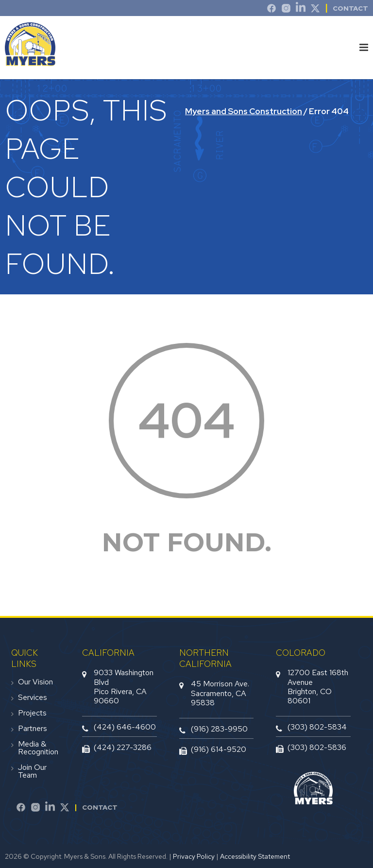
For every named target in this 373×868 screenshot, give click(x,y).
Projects (32, 713)
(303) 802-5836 (317, 747)
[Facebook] (21, 809)
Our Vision (35, 682)
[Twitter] (315, 10)
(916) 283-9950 (219, 729)
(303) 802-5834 (317, 727)
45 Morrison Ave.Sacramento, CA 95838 (220, 693)
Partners (33, 729)
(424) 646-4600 (125, 727)
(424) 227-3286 (123, 747)
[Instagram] (286, 10)
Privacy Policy (194, 856)
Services (33, 698)
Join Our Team (32, 771)
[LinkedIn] (301, 10)
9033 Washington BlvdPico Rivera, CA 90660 (124, 687)
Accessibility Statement (255, 856)
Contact (100, 807)
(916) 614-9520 (219, 749)
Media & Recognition (38, 748)
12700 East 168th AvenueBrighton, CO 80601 (318, 687)
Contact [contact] (350, 8)
